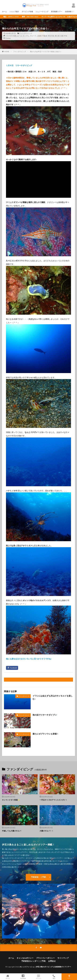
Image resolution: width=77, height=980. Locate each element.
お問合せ (52, 961)
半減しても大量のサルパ (12, 831)
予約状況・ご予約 (38, 877)
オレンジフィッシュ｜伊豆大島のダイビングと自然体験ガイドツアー (45, 967)
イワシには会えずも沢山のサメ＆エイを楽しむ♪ (53, 697)
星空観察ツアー (57, 12)
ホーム (4, 12)
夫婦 (62, 36)
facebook (23, 977)
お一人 (20, 36)
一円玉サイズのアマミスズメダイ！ (53, 800)
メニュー (38, 977)
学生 (66, 36)
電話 (54, 977)
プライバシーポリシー (45, 958)
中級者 (45, 36)
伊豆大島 (51, 36)
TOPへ (69, 977)
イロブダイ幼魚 (11, 36)
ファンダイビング (26, 33)
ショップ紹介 (14, 12)
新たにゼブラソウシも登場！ (46, 734)
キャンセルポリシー (25, 958)
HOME (7, 52)
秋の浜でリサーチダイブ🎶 (45, 715)
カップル (26, 36)
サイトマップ (63, 958)
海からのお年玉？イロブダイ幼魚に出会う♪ (46, 52)
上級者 (39, 36)
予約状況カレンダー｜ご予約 (33, 961)
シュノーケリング (42, 12)
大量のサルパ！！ (46, 831)
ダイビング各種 (27, 12)
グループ (33, 36)
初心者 (57, 36)
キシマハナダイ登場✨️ (11, 800)
